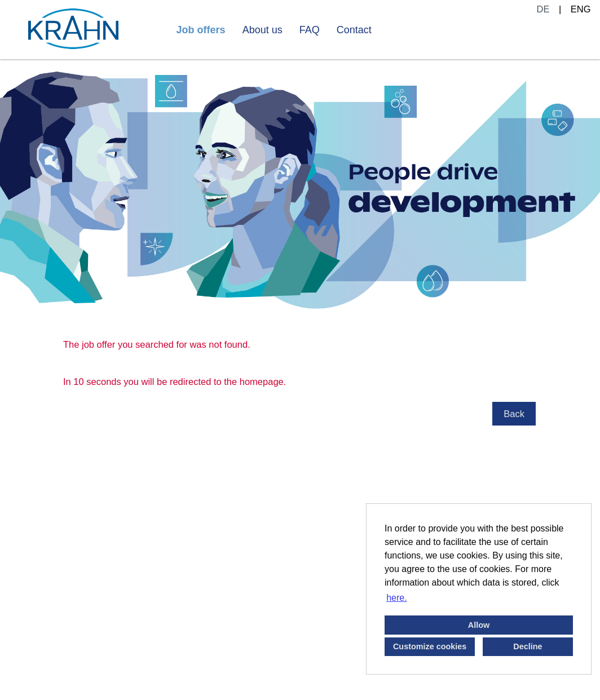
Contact (354, 30)
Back (514, 414)
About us (262, 30)
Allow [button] (479, 625)
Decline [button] (528, 646)
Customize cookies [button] (430, 646)
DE (543, 9)
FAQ (310, 30)
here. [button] (396, 598)
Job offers (201, 30)
